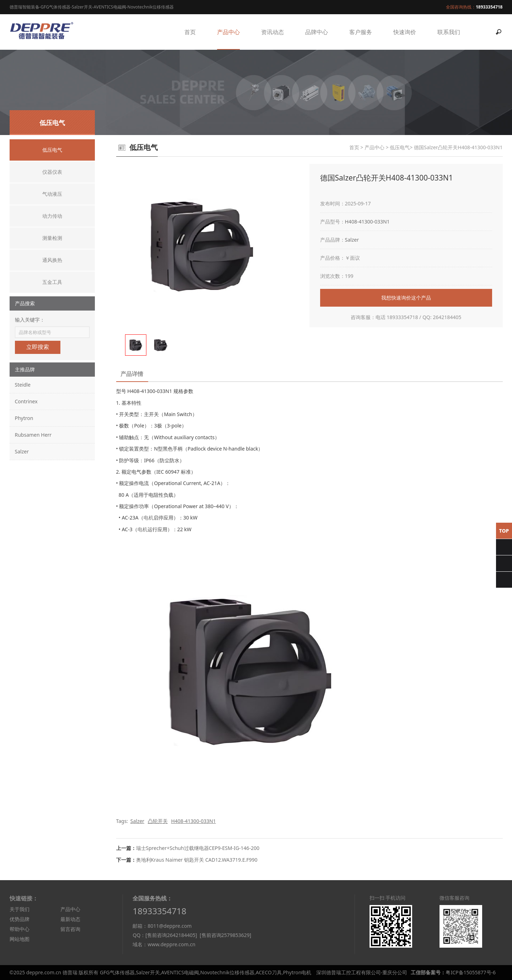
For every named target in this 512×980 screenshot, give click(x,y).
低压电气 (400, 147)
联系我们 (449, 32)
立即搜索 (38, 347)
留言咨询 (70, 929)
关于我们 (20, 909)
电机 (149, 518)
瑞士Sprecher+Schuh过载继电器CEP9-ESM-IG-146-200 (198, 848)
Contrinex (26, 401)
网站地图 (20, 939)
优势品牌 (20, 919)
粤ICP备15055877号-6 (471, 972)
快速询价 (405, 32)
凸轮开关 (158, 821)
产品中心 (228, 32)
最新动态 (70, 919)
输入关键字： (30, 320)
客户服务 (361, 32)
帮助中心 (20, 929)
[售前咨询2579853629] (225, 935)
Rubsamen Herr (33, 435)
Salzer (22, 451)
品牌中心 (317, 32)
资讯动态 (273, 32)
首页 (190, 32)
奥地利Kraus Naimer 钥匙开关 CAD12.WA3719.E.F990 (197, 860)
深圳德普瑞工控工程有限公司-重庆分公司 (362, 972)
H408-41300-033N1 (367, 222)
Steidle (23, 385)
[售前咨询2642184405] (171, 935)
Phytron (24, 418)
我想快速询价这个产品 (406, 298)
